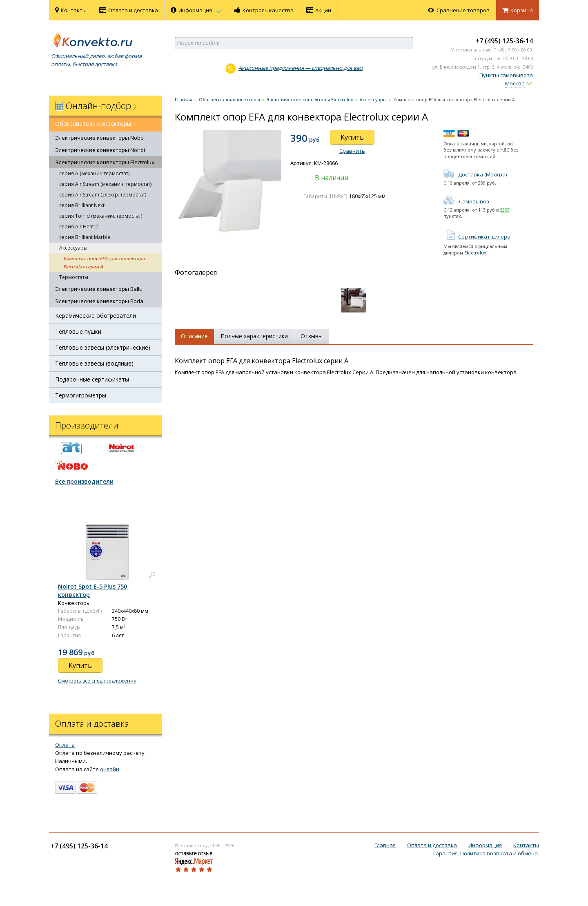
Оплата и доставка (129, 10)
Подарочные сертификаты (92, 379)
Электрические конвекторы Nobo (99, 138)
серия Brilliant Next (82, 205)
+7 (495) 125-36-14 (504, 41)
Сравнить (352, 151)
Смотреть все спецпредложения (97, 681)
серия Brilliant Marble (85, 237)
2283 (505, 210)
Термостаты (74, 277)
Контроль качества (264, 10)
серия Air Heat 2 (79, 226)
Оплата (65, 745)
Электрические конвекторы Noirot (100, 150)
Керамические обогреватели (96, 316)
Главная (184, 99)
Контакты (71, 10)
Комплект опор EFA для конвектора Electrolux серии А (104, 262)
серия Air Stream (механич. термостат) (105, 184)
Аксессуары (73, 248)
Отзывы (312, 336)
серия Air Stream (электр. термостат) (103, 195)
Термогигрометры (81, 395)
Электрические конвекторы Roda (99, 301)
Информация (196, 10)
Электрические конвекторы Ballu (99, 289)
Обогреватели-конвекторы (93, 124)
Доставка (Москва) (475, 174)
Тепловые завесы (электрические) (103, 347)
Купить (352, 137)
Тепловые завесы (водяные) (94, 363)
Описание (194, 336)
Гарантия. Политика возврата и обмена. (486, 853)
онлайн (110, 769)
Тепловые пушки (78, 331)
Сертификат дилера (477, 237)
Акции (319, 10)
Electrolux (475, 253)
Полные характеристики (254, 336)
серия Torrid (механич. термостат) (101, 216)
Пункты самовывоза (506, 75)
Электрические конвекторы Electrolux (105, 162)
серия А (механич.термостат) (94, 173)
